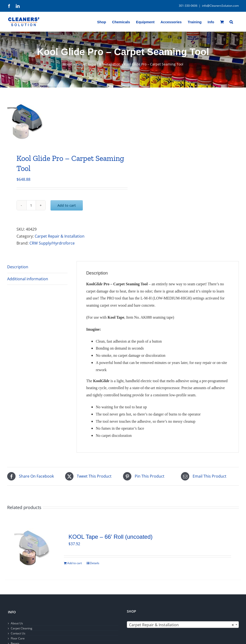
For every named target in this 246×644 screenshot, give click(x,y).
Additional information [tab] (28, 279)
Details (95, 563)
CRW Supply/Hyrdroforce (52, 243)
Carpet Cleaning (22, 628)
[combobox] (183, 625)
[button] (231, 22)
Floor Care (18, 638)
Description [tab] (18, 267)
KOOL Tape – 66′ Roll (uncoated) (110, 537)
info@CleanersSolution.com (220, 6)
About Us (17, 623)
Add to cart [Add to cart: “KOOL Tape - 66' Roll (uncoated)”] (75, 563)
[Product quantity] (31, 205)
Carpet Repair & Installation (98, 64)
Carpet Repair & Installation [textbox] (181, 625)
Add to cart (67, 205)
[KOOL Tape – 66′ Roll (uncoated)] (32, 548)
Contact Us (18, 633)
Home (68, 64)
